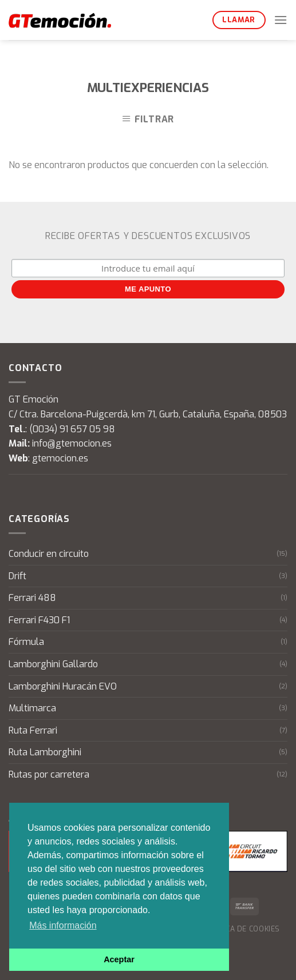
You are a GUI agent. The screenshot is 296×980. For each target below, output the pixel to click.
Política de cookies (241, 929)
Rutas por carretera (49, 774)
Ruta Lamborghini (45, 752)
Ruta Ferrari (33, 730)
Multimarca (32, 708)
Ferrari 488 (32, 598)
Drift (17, 576)
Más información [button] (63, 925)
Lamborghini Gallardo (53, 664)
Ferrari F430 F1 (39, 620)
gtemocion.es (60, 458)
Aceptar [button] (119, 959)
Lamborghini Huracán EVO (63, 686)
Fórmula (26, 642)
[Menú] (281, 20)
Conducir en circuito (49, 554)
